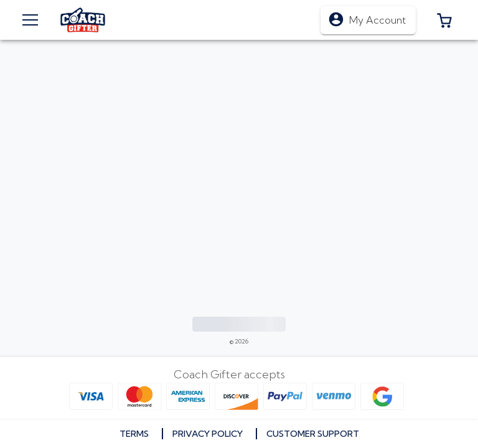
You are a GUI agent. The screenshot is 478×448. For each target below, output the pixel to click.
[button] (444, 20)
